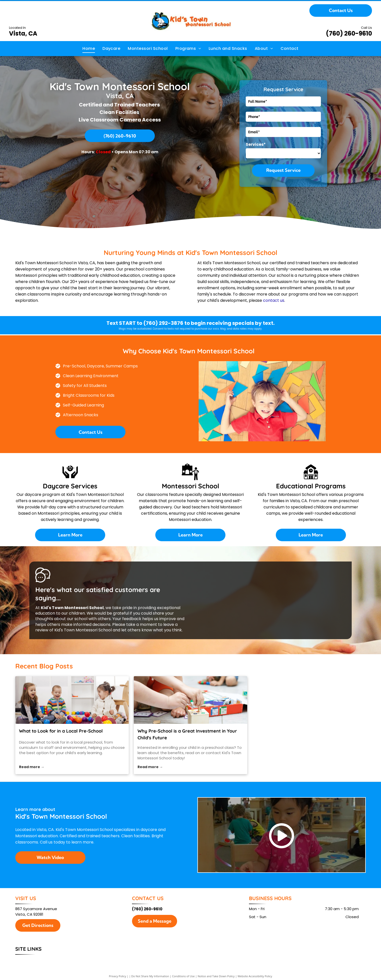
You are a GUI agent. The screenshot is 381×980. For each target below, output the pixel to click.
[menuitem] (89, 49)
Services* (256, 144)
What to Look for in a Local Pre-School (61, 731)
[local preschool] (72, 700)
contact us (274, 300)
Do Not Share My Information (150, 976)
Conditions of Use (183, 976)
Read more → (32, 767)
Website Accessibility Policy (255, 976)
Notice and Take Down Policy (216, 976)
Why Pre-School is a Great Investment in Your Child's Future (187, 734)
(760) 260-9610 (349, 33)
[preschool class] (190, 700)
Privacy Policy (118, 976)
